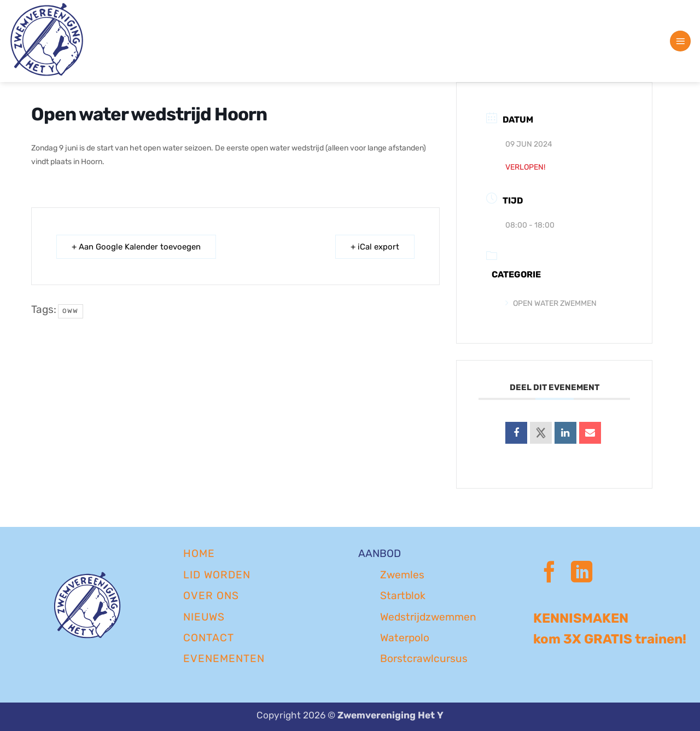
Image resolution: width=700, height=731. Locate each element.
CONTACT (209, 638)
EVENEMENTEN (224, 659)
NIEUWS (204, 617)
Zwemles (402, 575)
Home (199, 553)
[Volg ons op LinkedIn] (582, 574)
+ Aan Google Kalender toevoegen (137, 247)
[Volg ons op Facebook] (549, 574)
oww (71, 311)
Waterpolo (405, 638)
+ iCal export (374, 247)
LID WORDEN (217, 575)
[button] (680, 41)
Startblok (403, 596)
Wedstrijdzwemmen (428, 617)
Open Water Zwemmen (551, 303)
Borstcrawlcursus (424, 659)
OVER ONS (211, 596)
